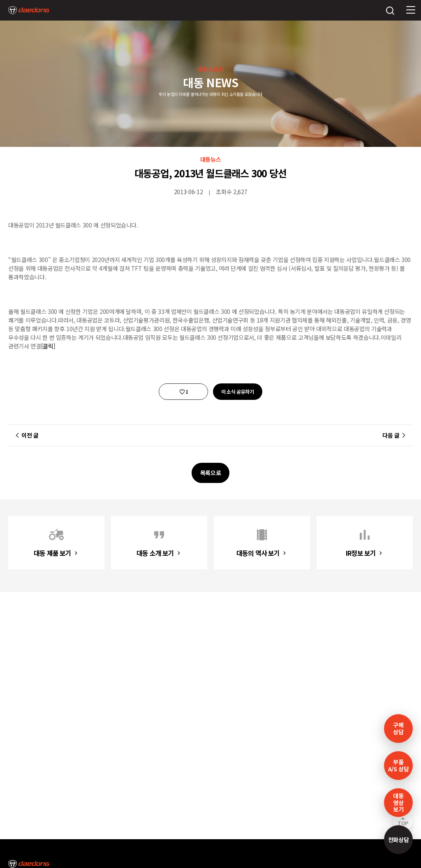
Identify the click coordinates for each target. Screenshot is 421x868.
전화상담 (399, 840)
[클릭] (48, 346)
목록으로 (211, 473)
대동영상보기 (398, 803)
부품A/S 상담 (399, 765)
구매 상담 (398, 728)
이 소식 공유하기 (238, 391)
